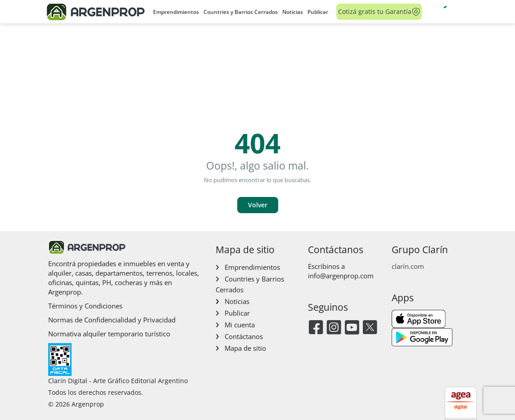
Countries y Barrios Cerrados (241, 12)
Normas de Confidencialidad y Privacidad (112, 320)
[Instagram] (334, 328)
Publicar (318, 12)
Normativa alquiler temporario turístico (109, 334)
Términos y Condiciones (85, 306)
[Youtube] (352, 328)
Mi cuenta (240, 325)
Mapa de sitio (245, 348)
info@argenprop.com (341, 276)
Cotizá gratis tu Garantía (379, 12)
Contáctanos (244, 336)
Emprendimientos (176, 12)
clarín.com (408, 266)
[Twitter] (370, 328)
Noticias (293, 12)
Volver (258, 205)
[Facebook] (316, 328)
